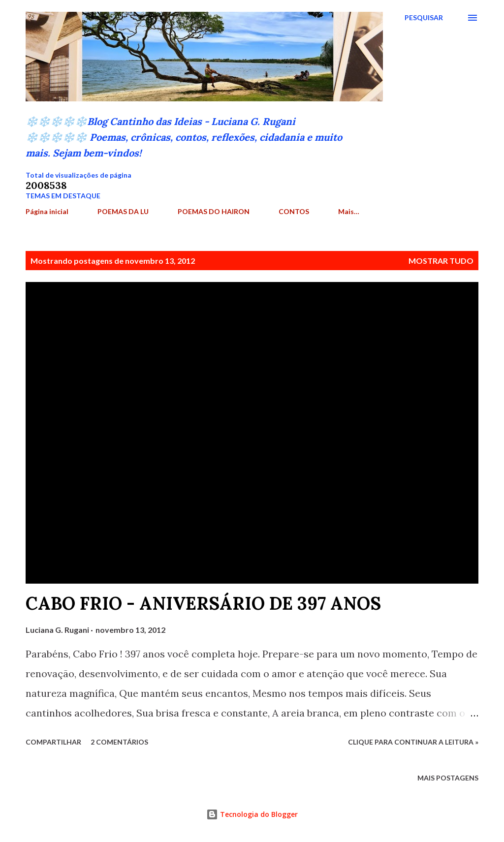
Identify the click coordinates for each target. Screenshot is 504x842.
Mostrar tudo (441, 261)
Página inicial (47, 211)
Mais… (349, 211)
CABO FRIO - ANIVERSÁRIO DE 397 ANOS (203, 603)
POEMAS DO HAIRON (214, 211)
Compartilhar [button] (53, 742)
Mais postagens (448, 778)
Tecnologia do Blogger (252, 814)
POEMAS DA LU (123, 211)
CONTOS (294, 211)
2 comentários (119, 742)
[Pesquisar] (424, 18)
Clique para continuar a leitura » (413, 742)
